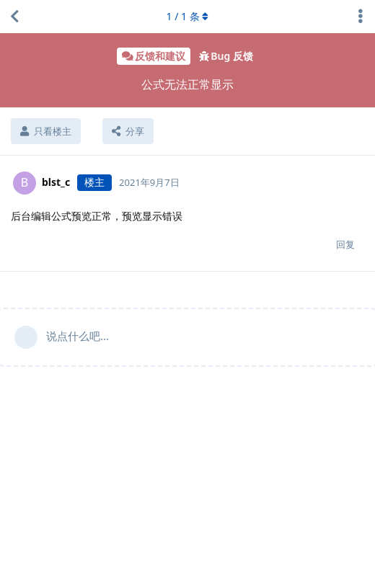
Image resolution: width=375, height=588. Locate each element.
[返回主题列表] (14, 17)
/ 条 (188, 16)
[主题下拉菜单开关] (361, 17)
